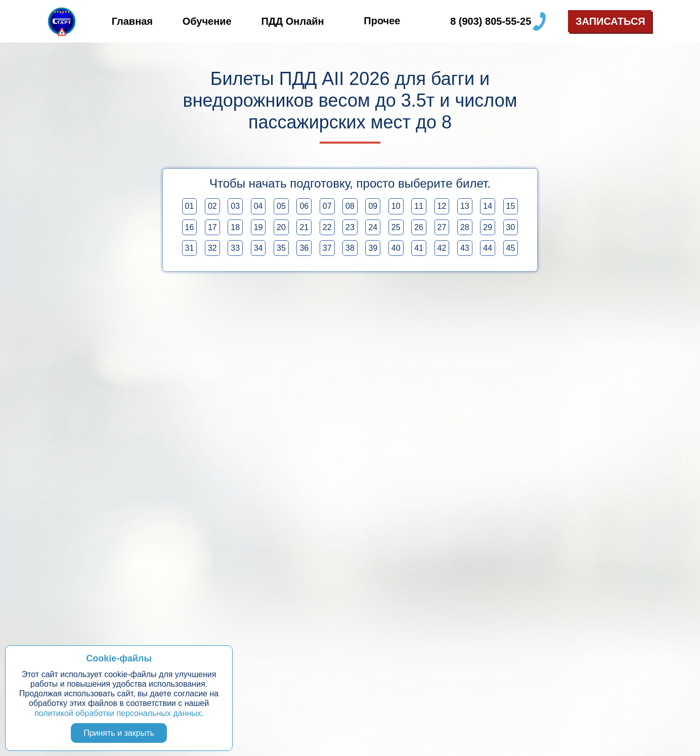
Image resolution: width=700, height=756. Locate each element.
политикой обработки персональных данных (118, 713)
